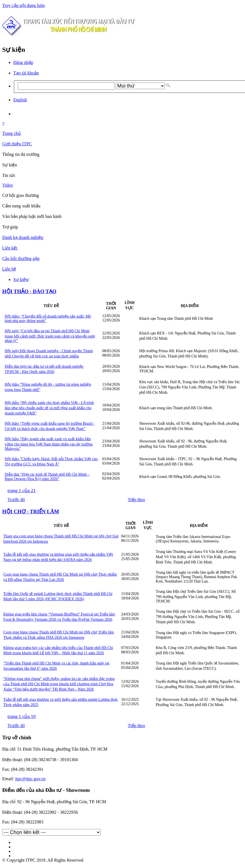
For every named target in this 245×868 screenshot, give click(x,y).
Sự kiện (21, 280)
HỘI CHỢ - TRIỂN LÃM (31, 512)
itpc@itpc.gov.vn (30, 779)
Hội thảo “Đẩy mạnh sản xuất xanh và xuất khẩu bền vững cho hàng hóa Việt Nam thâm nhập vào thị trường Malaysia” (49, 444)
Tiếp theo (136, 500)
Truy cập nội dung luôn (24, 5)
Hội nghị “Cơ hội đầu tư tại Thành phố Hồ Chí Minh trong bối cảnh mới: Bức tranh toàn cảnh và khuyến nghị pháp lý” (50, 336)
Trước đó (16, 500)
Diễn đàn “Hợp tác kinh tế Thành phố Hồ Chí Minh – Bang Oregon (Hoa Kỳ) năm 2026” (47, 477)
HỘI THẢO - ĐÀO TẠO (29, 291)
